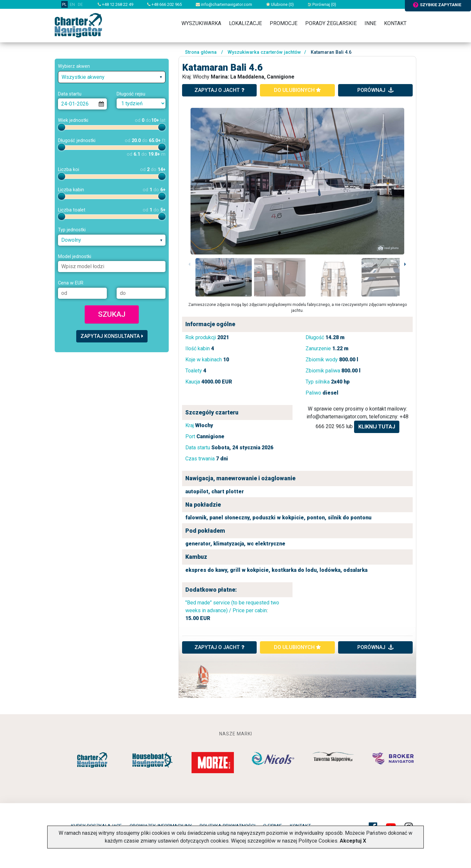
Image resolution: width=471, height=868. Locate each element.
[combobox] (112, 77)
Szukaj (112, 314)
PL (64, 4)
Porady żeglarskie (331, 23)
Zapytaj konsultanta (112, 336)
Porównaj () (322, 4)
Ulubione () (280, 4)
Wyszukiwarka (201, 23)
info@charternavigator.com (224, 4)
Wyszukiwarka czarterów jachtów (264, 52)
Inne (370, 23)
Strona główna (201, 52)
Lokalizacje (245, 23)
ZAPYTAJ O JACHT (219, 647)
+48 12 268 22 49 (115, 4)
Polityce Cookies (318, 841)
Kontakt (395, 23)
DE (80, 4)
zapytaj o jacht (219, 90)
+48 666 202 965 (164, 4)
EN (72, 4)
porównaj (375, 90)
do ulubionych (297, 90)
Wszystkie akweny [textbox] (83, 77)
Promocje (284, 23)
